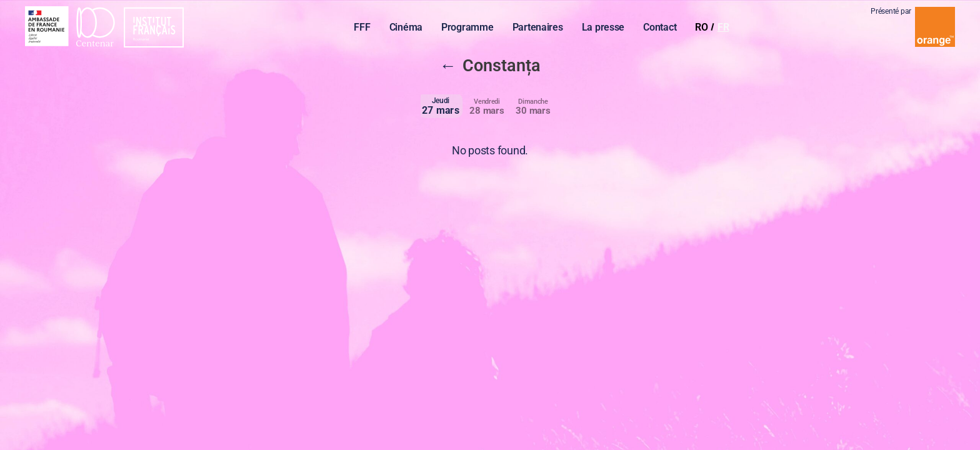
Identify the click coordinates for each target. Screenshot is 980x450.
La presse (606, 28)
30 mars (533, 107)
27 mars (441, 106)
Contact (663, 28)
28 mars (487, 107)
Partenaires (540, 28)
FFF (365, 28)
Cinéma (408, 28)
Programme (471, 28)
